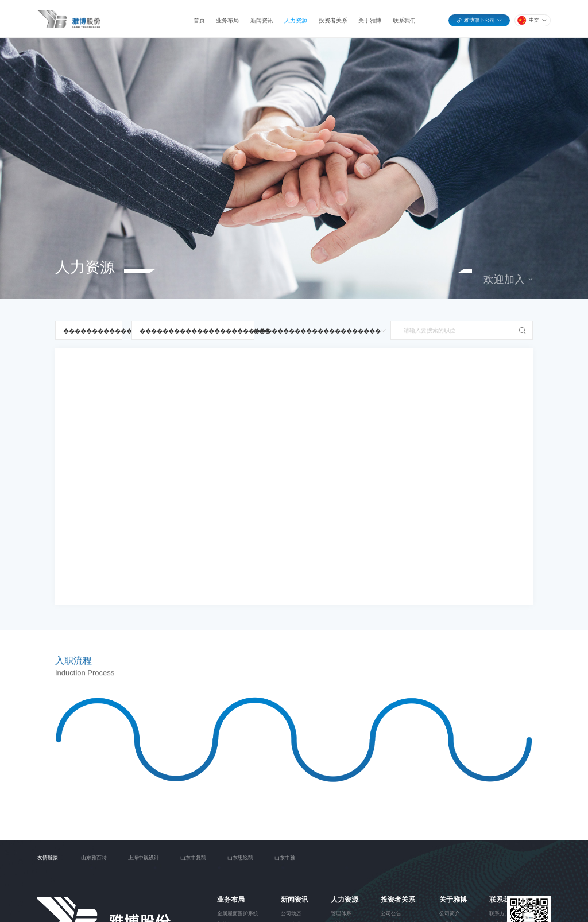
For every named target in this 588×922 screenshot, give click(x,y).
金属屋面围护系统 (238, 913)
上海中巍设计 (144, 858)
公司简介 (450, 913)
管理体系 (341, 913)
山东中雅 (285, 858)
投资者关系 (333, 20)
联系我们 (404, 20)
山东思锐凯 (240, 858)
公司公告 (391, 913)
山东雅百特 (94, 858)
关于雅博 (370, 20)
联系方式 (500, 913)
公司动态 (291, 913)
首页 (199, 20)
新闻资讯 (262, 20)
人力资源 (296, 20)
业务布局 (227, 20)
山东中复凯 (193, 858)
